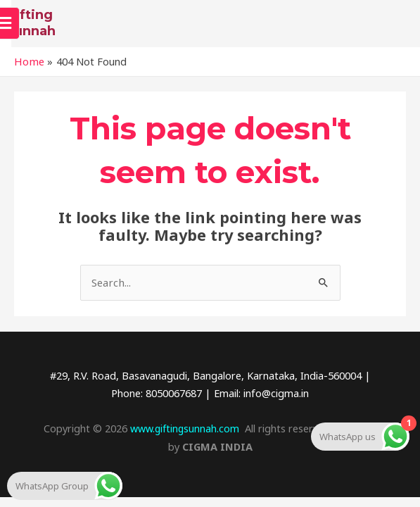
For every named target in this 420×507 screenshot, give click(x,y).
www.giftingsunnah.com (184, 434)
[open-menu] (399, 27)
